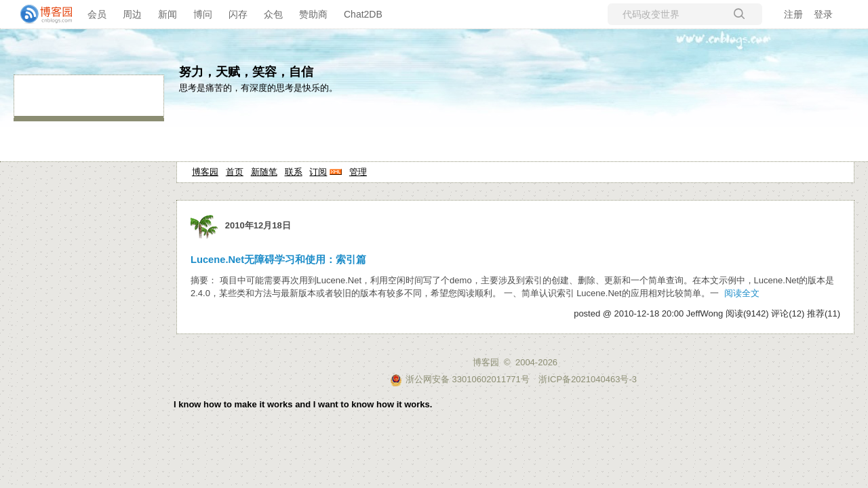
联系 (294, 172)
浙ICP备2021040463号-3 (588, 379)
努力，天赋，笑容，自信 (246, 72)
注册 (793, 14)
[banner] (41, 14)
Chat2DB (363, 14)
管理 (358, 172)
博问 (203, 14)
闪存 (238, 14)
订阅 (318, 172)
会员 (97, 14)
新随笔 (264, 172)
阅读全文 (742, 293)
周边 (132, 14)
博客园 (205, 172)
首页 (235, 172)
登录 (823, 14)
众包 (273, 14)
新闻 (167, 14)
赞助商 (313, 14)
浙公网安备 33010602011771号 (460, 379)
